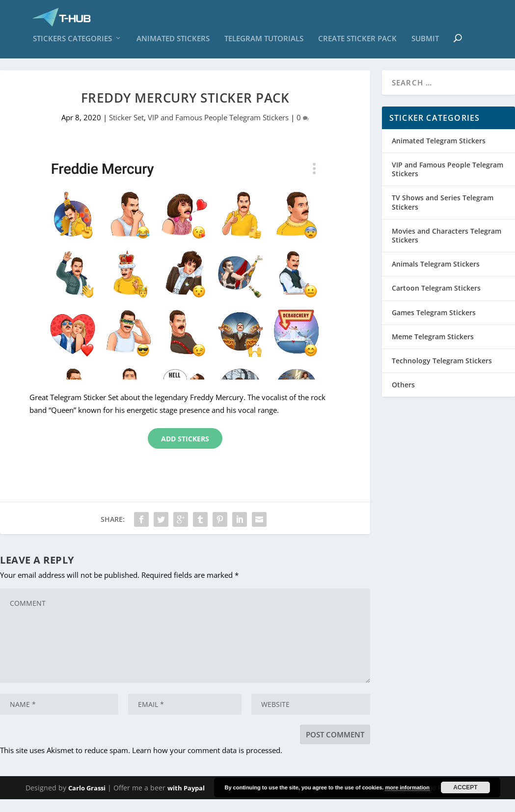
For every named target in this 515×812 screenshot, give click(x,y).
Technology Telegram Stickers (442, 373)
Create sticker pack (357, 44)
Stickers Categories (72, 44)
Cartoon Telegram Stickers (436, 301)
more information (407, 787)
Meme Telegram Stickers (433, 349)
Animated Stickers (173, 44)
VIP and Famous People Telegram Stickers (218, 130)
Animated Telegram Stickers (439, 153)
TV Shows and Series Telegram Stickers (443, 215)
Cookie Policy (435, 800)
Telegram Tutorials (264, 44)
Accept (465, 787)
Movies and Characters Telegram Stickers (447, 248)
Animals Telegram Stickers (436, 277)
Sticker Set (126, 130)
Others (403, 397)
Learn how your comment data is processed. (207, 762)
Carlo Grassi (87, 801)
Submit (425, 44)
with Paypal (186, 801)
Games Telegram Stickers (434, 325)
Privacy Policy (385, 800)
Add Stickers (185, 451)
